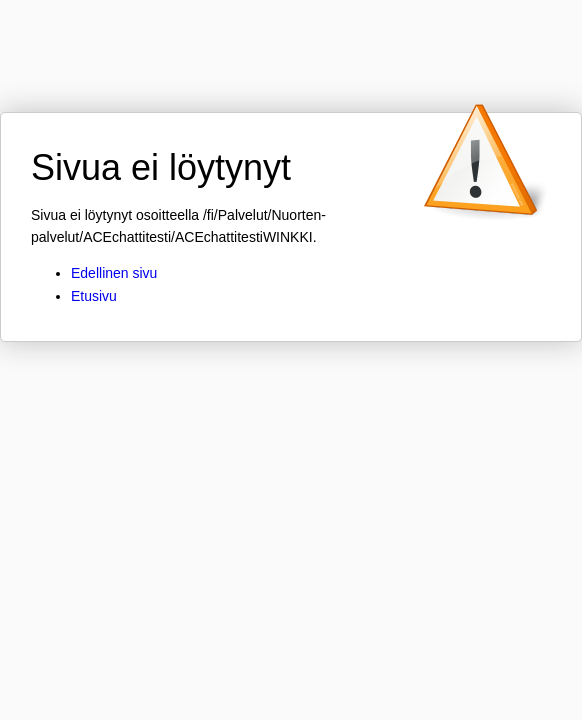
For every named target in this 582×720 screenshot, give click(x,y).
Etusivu (94, 296)
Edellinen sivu (114, 273)
